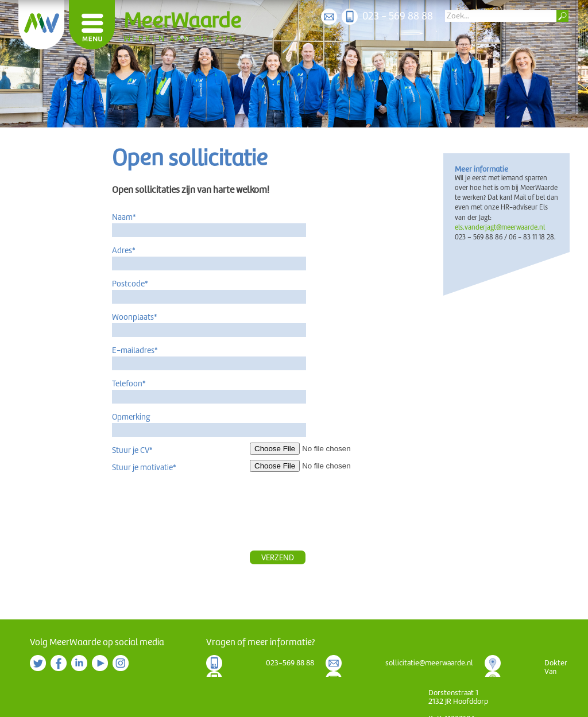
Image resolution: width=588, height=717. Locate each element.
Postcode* (130, 284)
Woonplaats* (135, 317)
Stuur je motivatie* (144, 467)
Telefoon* (129, 383)
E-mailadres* (135, 350)
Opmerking (131, 417)
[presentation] (337, 517)
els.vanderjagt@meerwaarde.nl (500, 227)
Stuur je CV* (132, 450)
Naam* (124, 217)
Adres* (124, 250)
